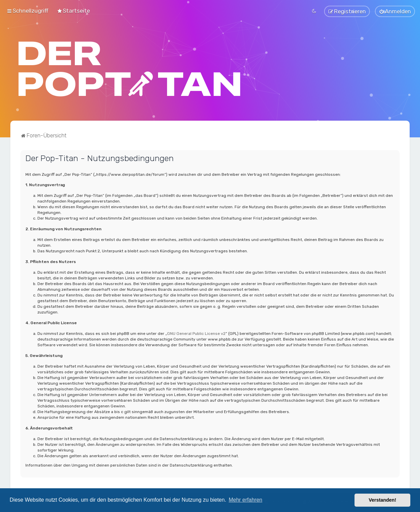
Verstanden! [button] (383, 500)
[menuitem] (73, 11)
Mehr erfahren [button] (245, 500)
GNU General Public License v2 (196, 333)
